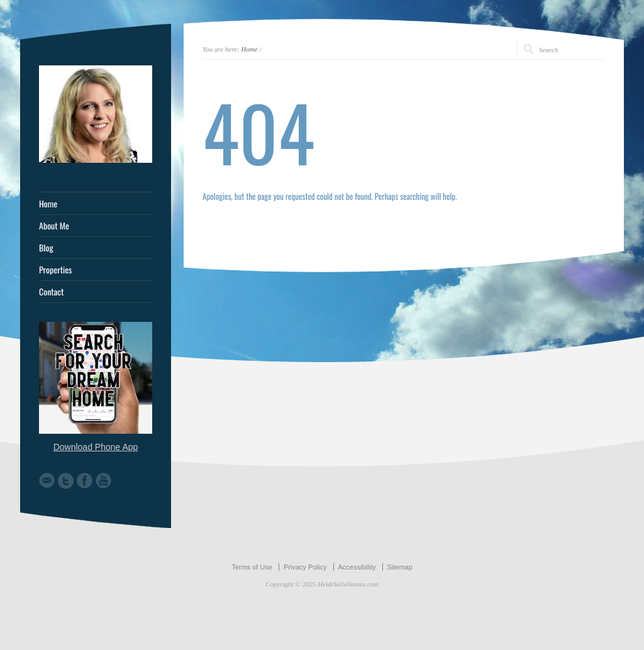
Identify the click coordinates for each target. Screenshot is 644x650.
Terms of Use (252, 567)
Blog (46, 248)
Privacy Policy (305, 567)
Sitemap (400, 567)
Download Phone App (96, 447)
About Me (54, 226)
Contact (51, 292)
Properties (55, 270)
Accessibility (357, 567)
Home (249, 49)
